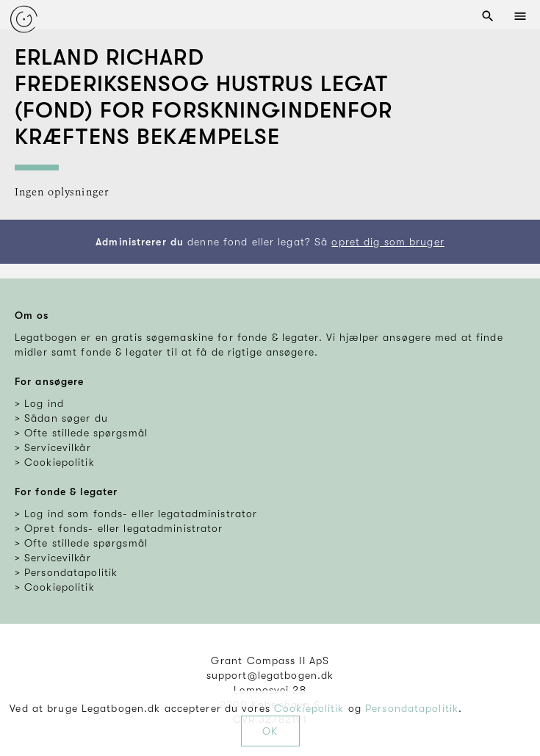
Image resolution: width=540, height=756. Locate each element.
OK (270, 731)
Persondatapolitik (412, 708)
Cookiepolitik (309, 708)
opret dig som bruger (388, 242)
